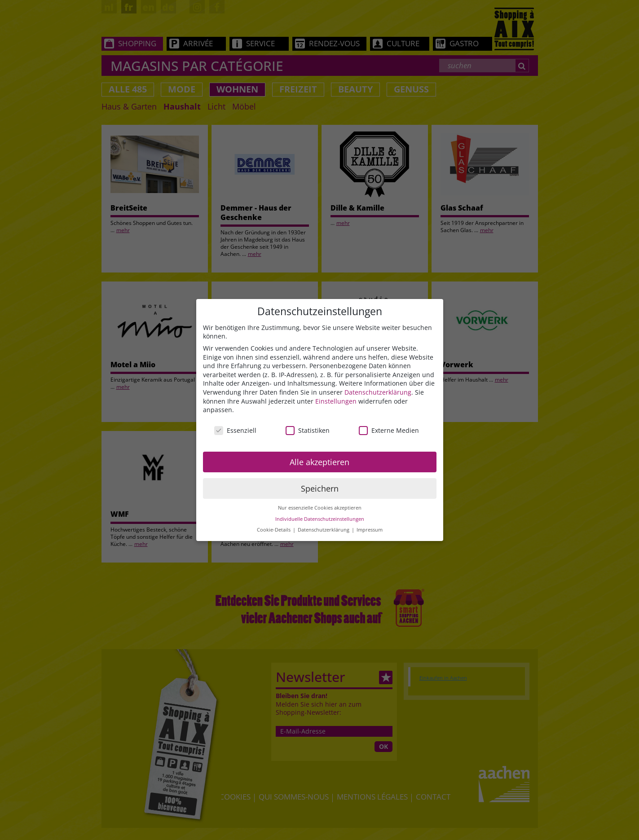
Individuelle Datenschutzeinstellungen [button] (320, 519)
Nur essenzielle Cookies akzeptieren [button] (320, 508)
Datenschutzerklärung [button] (324, 530)
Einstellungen (336, 401)
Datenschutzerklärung (378, 392)
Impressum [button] (370, 530)
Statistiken (308, 430)
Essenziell (235, 430)
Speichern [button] (320, 488)
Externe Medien (389, 430)
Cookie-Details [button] (274, 530)
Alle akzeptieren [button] (319, 462)
